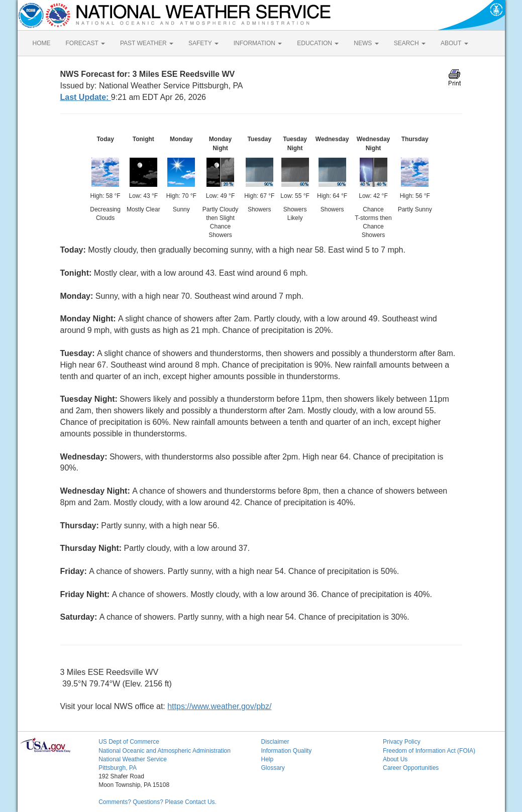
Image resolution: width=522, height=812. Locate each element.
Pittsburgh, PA (118, 768)
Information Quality (286, 751)
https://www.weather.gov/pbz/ (219, 706)
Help (267, 759)
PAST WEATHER (147, 43)
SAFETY (203, 43)
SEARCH (410, 43)
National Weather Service (133, 759)
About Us (395, 759)
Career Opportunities (411, 768)
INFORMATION (258, 43)
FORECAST (85, 43)
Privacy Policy (402, 742)
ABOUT (454, 43)
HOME (42, 43)
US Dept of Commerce (129, 742)
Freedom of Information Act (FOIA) (429, 751)
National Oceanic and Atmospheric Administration (165, 751)
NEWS (366, 43)
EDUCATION (318, 43)
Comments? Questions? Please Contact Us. (158, 802)
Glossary (273, 768)
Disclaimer (275, 742)
